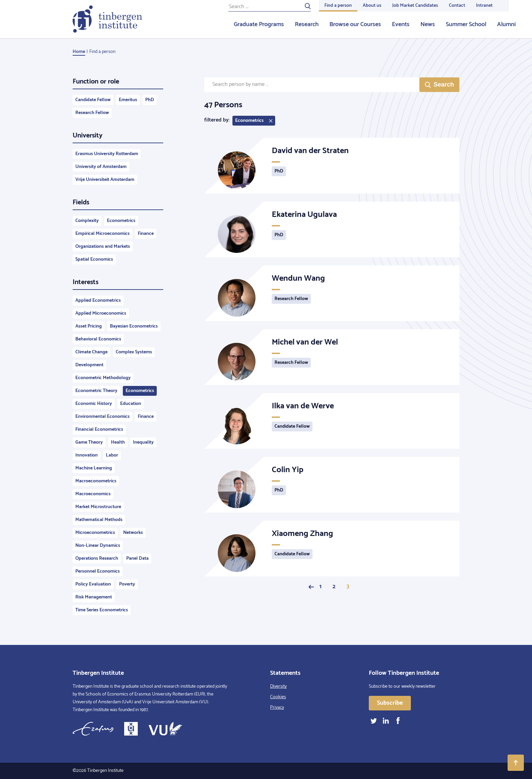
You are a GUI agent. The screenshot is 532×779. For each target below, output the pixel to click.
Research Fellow (92, 113)
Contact (457, 6)
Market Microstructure (98, 507)
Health (118, 442)
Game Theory (89, 442)
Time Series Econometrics (102, 610)
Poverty (127, 584)
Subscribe (390, 703)
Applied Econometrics (98, 301)
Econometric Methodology (103, 378)
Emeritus (128, 100)
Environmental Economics (102, 417)
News (428, 24)
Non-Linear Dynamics (98, 546)
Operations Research (97, 559)
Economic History (94, 404)
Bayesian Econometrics (134, 326)
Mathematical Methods (99, 520)
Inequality (143, 442)
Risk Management (94, 597)
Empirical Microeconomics (102, 234)
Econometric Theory (96, 391)
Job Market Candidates (415, 6)
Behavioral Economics (98, 339)
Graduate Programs (259, 24)
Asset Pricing (89, 326)
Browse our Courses (355, 24)
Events (401, 24)
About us (372, 6)
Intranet (484, 6)
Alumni (506, 24)
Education (131, 404)
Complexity (87, 221)
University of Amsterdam (101, 167)
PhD (150, 100)
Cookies (278, 697)
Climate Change (91, 352)
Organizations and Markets (103, 247)
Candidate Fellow (93, 100)
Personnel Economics (98, 571)
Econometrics (121, 221)
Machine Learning (94, 468)
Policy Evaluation (93, 584)
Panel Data (137, 559)
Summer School (466, 24)
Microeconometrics (95, 533)
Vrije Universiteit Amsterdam (105, 180)
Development (89, 365)
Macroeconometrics (96, 481)
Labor (112, 455)
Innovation (87, 455)
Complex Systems (134, 352)
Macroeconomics (93, 494)
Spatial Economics (94, 259)
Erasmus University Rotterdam (107, 154)
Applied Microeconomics (101, 313)
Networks (133, 533)
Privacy (277, 708)
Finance (146, 234)
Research (307, 24)
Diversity (278, 687)
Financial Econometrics (99, 430)
